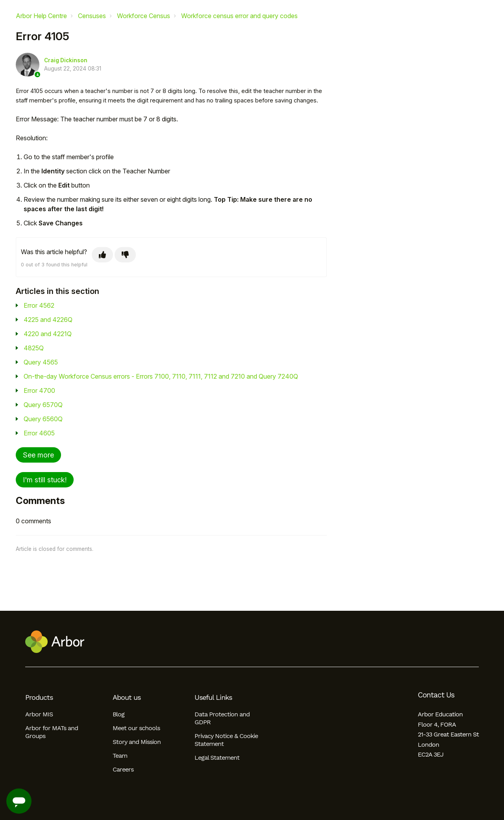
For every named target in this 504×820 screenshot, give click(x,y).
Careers (123, 769)
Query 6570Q (43, 405)
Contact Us (436, 695)
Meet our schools (136, 728)
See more (38, 455)
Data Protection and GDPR (222, 718)
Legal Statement (217, 758)
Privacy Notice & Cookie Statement (226, 740)
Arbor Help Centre (41, 16)
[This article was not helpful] (125, 255)
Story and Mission (137, 742)
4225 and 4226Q (48, 320)
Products (39, 697)
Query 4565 (41, 362)
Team (120, 756)
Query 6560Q (43, 419)
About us (127, 697)
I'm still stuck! (45, 480)
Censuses (92, 16)
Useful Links (213, 697)
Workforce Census (144, 16)
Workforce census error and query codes (239, 16)
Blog (119, 714)
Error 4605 (39, 433)
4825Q (34, 348)
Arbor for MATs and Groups (52, 732)
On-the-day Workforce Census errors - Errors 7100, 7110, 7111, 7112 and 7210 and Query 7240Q (161, 376)
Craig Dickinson (66, 60)
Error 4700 (39, 390)
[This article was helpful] (102, 255)
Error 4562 (39, 305)
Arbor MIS (39, 714)
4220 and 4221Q (48, 334)
